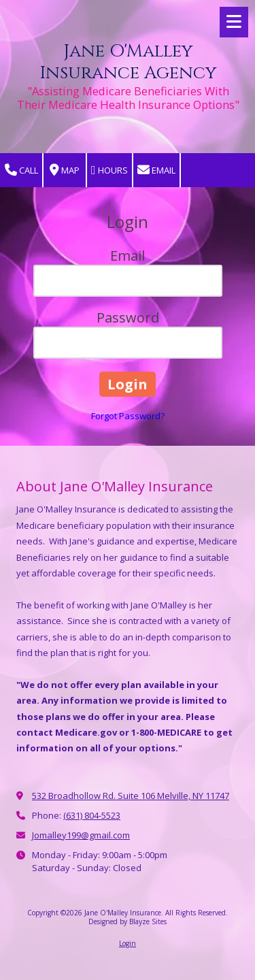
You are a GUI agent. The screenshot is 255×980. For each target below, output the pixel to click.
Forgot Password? (128, 416)
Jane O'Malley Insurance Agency (128, 62)
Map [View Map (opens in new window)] (65, 170)
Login (128, 943)
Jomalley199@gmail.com (81, 835)
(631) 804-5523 (92, 815)
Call (21, 170)
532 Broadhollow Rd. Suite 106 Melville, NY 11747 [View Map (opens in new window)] (131, 796)
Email (156, 170)
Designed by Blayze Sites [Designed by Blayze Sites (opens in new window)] (128, 921)
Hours (109, 170)
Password (128, 317)
